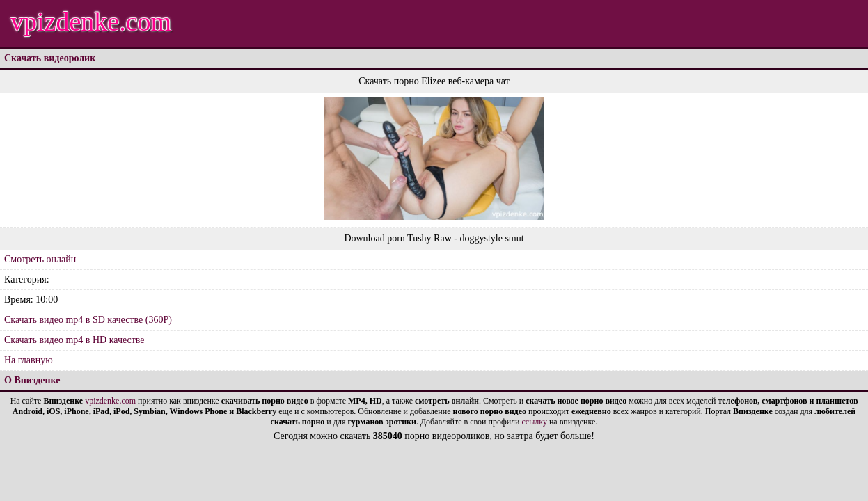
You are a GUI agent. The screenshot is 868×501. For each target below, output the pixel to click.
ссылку (535, 422)
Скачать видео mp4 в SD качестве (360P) (88, 320)
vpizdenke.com (91, 22)
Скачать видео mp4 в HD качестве (74, 340)
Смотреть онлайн (40, 259)
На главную (29, 360)
